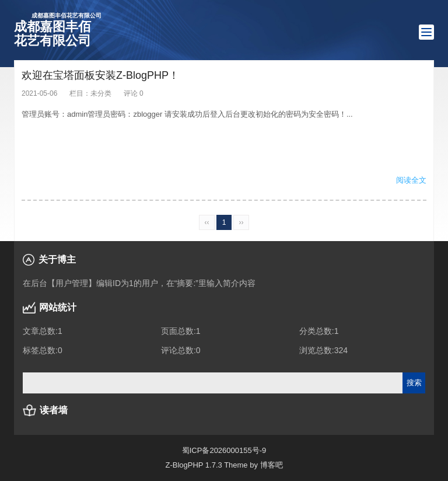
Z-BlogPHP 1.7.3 (193, 465)
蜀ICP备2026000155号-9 (224, 450)
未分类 (101, 93)
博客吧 (272, 465)
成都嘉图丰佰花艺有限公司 (58, 30)
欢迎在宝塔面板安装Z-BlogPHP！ (100, 75)
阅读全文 (411, 180)
